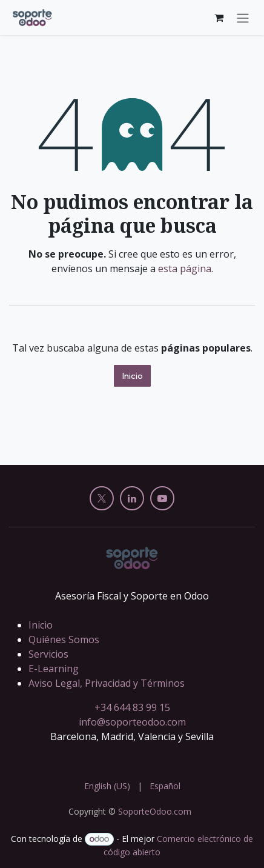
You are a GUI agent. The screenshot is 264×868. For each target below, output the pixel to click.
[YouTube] (162, 498)
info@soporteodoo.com (132, 722)
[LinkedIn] (132, 498)
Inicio (132, 376)
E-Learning (54, 669)
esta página (185, 269)
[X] (102, 498)
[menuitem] (107, 786)
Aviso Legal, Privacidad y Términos (107, 683)
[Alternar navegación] (243, 18)
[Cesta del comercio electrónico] (219, 18)
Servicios (48, 654)
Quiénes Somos (64, 639)
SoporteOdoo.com (155, 811)
